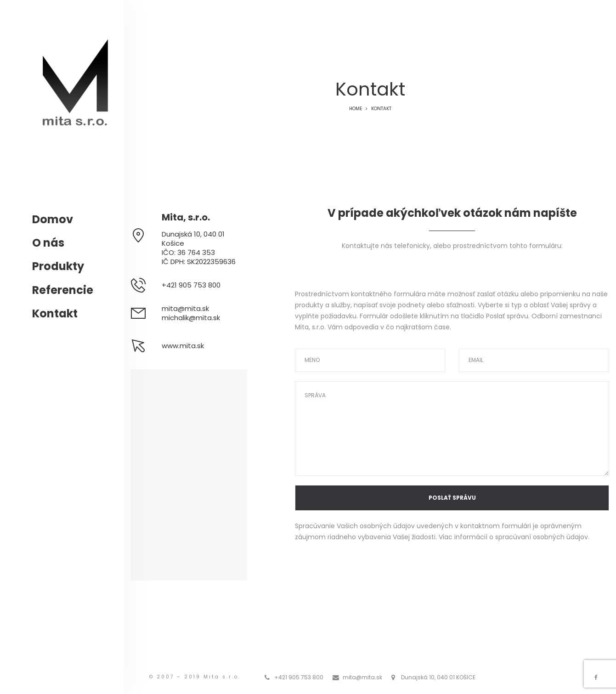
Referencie (63, 290)
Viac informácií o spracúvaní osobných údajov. (514, 537)
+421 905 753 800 (299, 677)
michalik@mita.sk (191, 318)
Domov (53, 219)
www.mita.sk (183, 346)
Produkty (58, 266)
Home (356, 109)
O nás (48, 243)
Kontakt (55, 313)
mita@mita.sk (185, 308)
